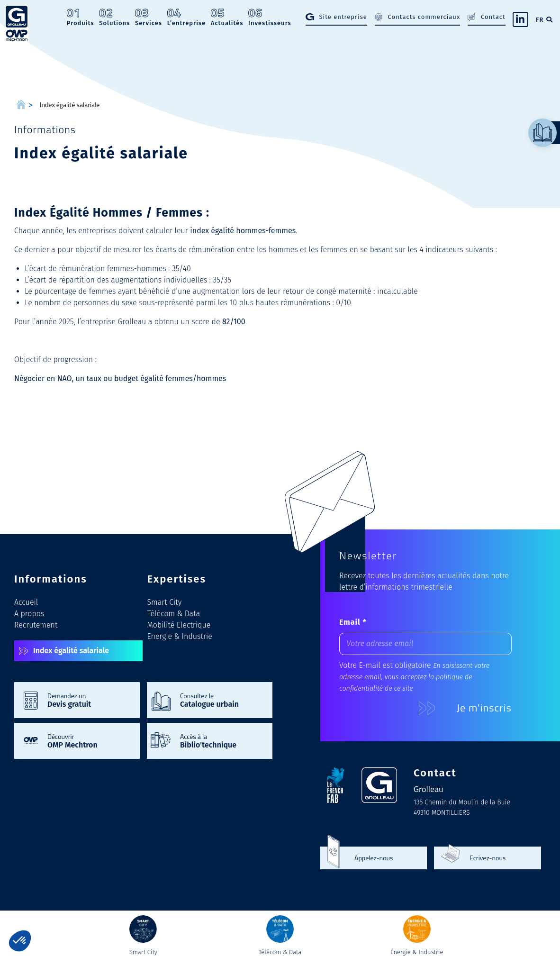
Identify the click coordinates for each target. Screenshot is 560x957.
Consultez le (221, 700)
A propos (29, 614)
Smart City (165, 602)
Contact (493, 17)
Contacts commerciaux (424, 17)
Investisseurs (270, 17)
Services (149, 17)
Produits (81, 17)
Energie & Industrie (180, 636)
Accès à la (221, 740)
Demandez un (89, 700)
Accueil (26, 602)
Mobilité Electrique (179, 625)
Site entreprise (343, 17)
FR (540, 20)
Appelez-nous (374, 858)
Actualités (227, 17)
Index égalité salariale (71, 651)
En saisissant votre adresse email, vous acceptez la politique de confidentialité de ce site (414, 677)
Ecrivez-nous (488, 858)
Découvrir (89, 740)
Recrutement (36, 625)
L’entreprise (187, 17)
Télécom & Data (174, 614)
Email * (353, 622)
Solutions (114, 17)
